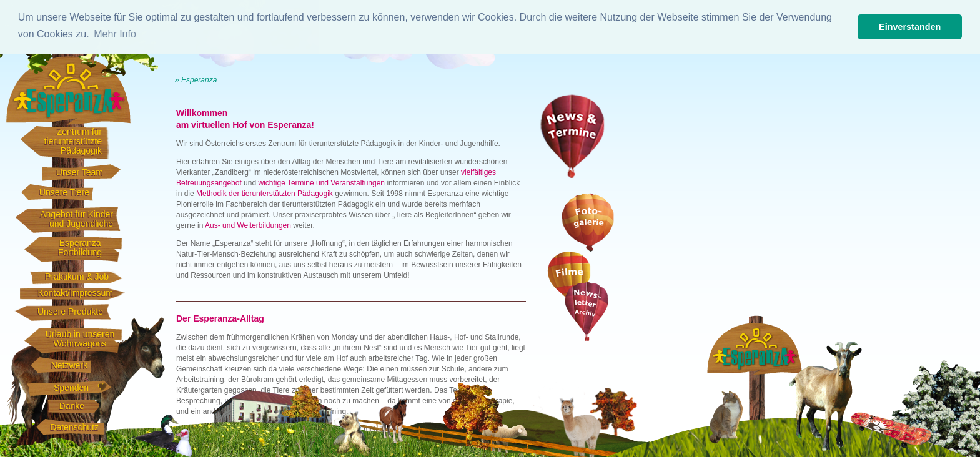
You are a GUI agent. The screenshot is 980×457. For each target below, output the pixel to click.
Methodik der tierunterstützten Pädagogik (265, 194)
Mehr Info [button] (115, 34)
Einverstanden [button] (910, 27)
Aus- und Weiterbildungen (248, 225)
